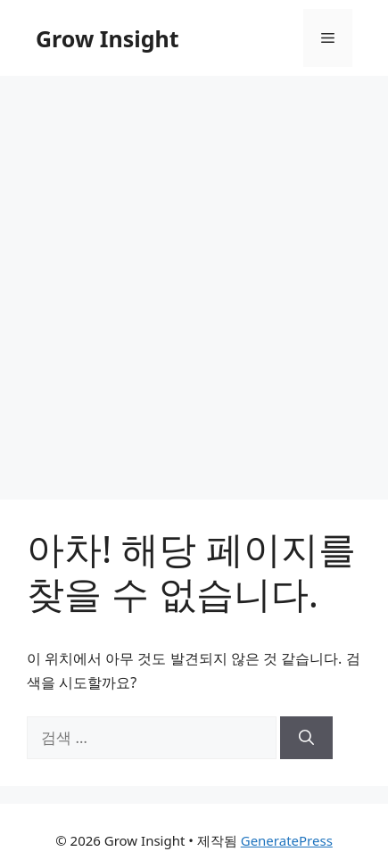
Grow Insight (107, 38)
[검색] (306, 738)
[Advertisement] (194, 279)
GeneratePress (287, 840)
